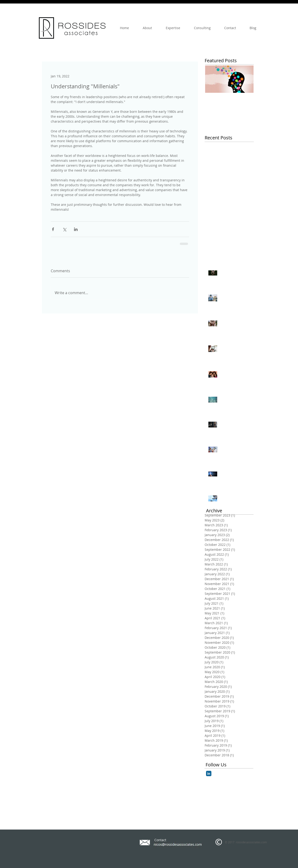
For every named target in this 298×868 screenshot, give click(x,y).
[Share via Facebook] (53, 229)
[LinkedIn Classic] (209, 773)
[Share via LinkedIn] (76, 229)
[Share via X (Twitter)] (64, 229)
